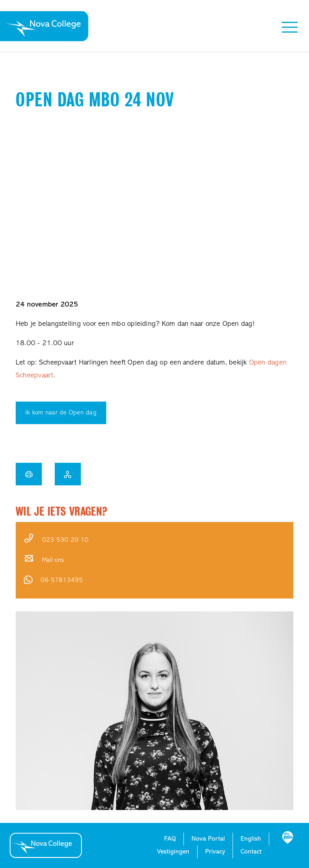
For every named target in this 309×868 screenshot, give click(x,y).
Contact (251, 852)
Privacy (215, 852)
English (251, 839)
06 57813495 (62, 580)
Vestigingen (173, 852)
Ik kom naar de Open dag (61, 413)
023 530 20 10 (65, 540)
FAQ (170, 839)
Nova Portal (208, 839)
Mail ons (53, 560)
